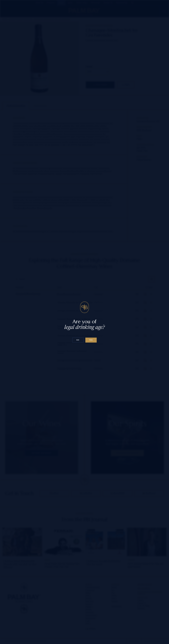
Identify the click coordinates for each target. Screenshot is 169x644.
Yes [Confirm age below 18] (91, 340)
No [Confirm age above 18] (78, 340)
